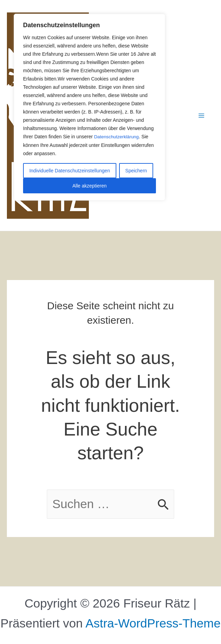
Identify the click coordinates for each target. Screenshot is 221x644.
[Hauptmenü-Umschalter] (202, 115)
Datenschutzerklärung (117, 137)
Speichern (136, 170)
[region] (90, 107)
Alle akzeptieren (90, 185)
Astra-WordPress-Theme (153, 623)
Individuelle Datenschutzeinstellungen (70, 170)
